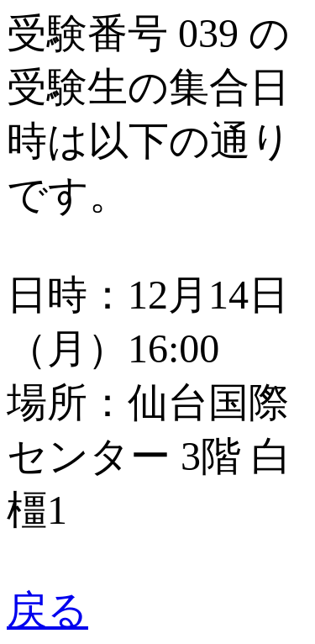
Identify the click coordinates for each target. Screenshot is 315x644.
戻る (47, 610)
